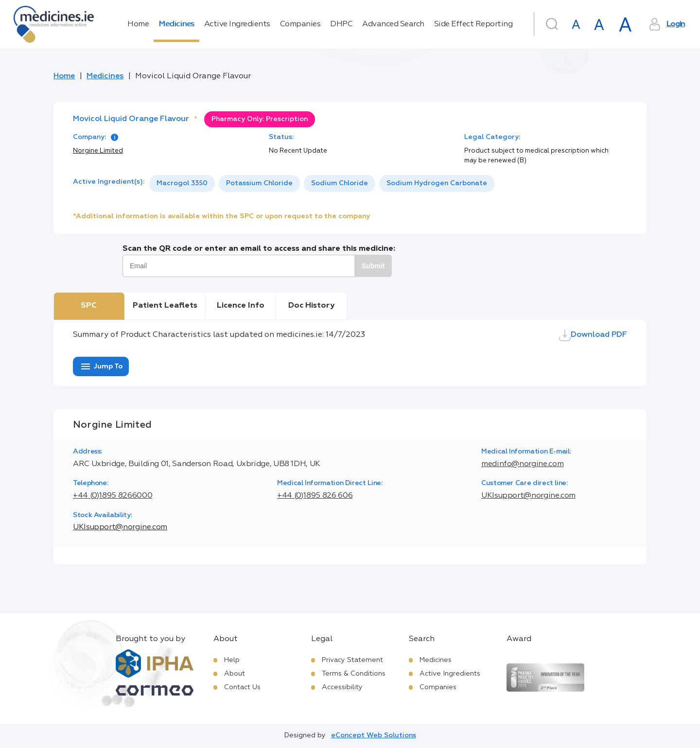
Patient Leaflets (165, 306)
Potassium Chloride (259, 183)
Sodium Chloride (340, 183)
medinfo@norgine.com (522, 464)
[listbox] (322, 183)
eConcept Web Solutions (374, 735)
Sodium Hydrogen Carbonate (437, 183)
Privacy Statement (352, 660)
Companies (300, 24)
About (235, 674)
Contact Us (242, 687)
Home (138, 24)
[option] (182, 183)
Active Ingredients (237, 24)
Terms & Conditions (354, 674)
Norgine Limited (98, 151)
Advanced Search (393, 24)
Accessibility (342, 687)
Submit (373, 266)
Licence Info (241, 306)
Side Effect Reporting (473, 24)
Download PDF (593, 335)
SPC (89, 306)
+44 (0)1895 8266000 (113, 496)
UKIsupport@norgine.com (528, 496)
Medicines (176, 24)
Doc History (311, 306)
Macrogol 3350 (182, 183)
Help (232, 660)
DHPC (341, 24)
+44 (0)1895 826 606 (315, 496)
